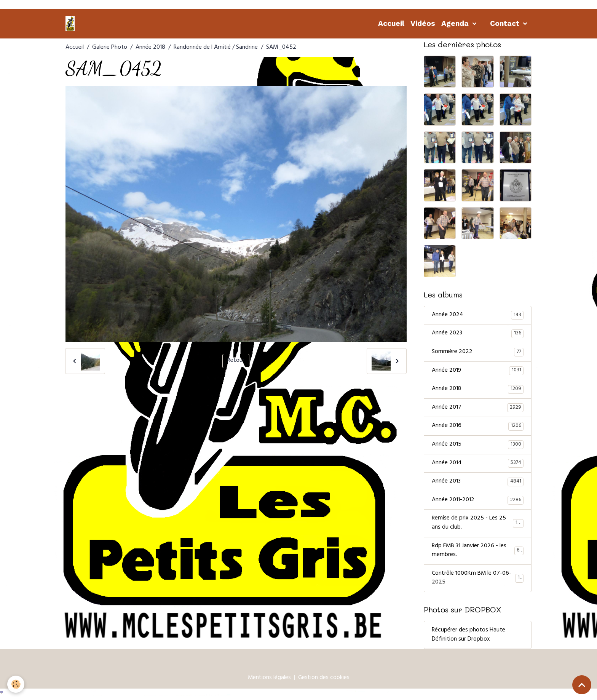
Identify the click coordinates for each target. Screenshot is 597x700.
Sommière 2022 (478, 353)
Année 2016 (478, 427)
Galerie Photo (110, 48)
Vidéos (423, 23)
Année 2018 (150, 48)
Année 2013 (478, 483)
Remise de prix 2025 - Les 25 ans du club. (478, 525)
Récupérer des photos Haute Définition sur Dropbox (469, 638)
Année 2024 (478, 315)
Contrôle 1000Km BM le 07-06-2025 (478, 581)
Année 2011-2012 (478, 502)
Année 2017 (478, 409)
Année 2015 (478, 446)
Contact (506, 23)
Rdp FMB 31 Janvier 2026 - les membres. (478, 553)
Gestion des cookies (324, 681)
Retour (236, 361)
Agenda (456, 23)
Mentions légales (269, 681)
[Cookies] (16, 684)
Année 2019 (478, 371)
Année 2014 (478, 465)
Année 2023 (478, 334)
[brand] (72, 24)
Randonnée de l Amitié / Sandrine (216, 48)
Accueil (391, 23)
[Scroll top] (582, 685)
